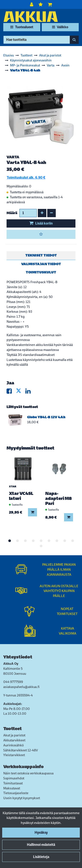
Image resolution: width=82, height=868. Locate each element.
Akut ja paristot (14, 735)
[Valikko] (60, 27)
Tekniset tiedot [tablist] (41, 255)
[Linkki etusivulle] (31, 17)
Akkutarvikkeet (14, 740)
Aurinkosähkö (13, 745)
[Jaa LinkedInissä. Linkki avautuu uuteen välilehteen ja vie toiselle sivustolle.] (30, 392)
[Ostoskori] (50, 4)
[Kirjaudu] (32, 4)
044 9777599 (13, 682)
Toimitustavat (13, 783)
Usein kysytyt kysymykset (22, 798)
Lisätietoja (41, 857)
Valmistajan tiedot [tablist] (41, 264)
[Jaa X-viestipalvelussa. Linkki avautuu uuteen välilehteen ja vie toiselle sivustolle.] (21, 392)
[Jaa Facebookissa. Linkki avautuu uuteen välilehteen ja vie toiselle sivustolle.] (11, 392)
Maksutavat (12, 788)
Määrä (12, 213)
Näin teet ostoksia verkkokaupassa (28, 773)
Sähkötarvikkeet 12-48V (21, 750)
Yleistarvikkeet (14, 755)
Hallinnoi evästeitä (41, 845)
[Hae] (37, 40)
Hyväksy (41, 832)
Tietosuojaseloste (16, 793)
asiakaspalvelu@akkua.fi (21, 687)
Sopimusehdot (14, 778)
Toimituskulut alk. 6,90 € (26, 178)
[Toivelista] (41, 4)
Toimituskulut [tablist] (41, 272)
